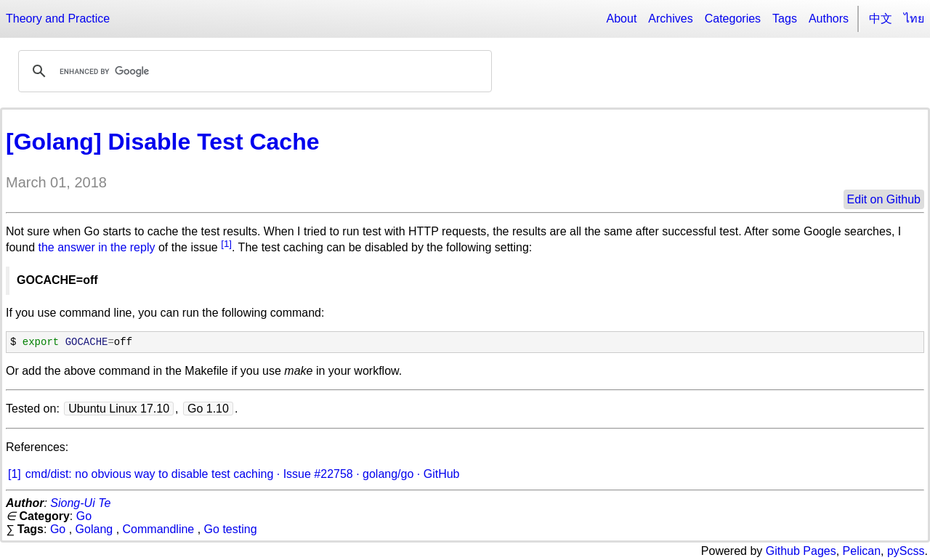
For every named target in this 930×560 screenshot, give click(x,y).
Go (84, 516)
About (622, 19)
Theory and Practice (58, 19)
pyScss (906, 551)
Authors (829, 19)
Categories (733, 19)
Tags (785, 19)
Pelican (862, 551)
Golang (94, 529)
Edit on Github (884, 199)
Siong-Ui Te (80, 503)
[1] (226, 244)
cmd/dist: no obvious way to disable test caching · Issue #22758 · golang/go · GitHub (243, 474)
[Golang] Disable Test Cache (163, 142)
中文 (881, 19)
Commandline (159, 529)
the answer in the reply (96, 248)
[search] (253, 71)
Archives (670, 19)
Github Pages (801, 551)
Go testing (231, 529)
